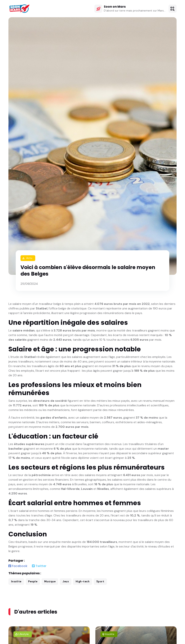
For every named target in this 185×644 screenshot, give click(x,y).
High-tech (83, 581)
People (33, 581)
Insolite (16, 581)
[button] (173, 9)
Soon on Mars (115, 7)
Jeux (66, 581)
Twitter (39, 566)
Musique (50, 581)
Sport (100, 581)
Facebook (18, 566)
